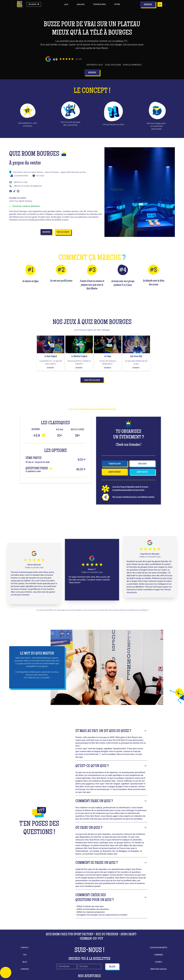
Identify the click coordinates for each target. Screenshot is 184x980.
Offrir (117, 4)
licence (158, 962)
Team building (99, 4)
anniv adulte (142, 472)
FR (160, 5)
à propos (25, 969)
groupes (81, 4)
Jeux (66, 4)
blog (25, 962)
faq (25, 955)
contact (25, 948)
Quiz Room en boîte (158, 948)
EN (165, 5)
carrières (158, 955)
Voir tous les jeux (92, 380)
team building (115, 464)
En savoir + (51, 368)
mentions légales (159, 969)
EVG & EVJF (142, 464)
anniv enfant (115, 472)
